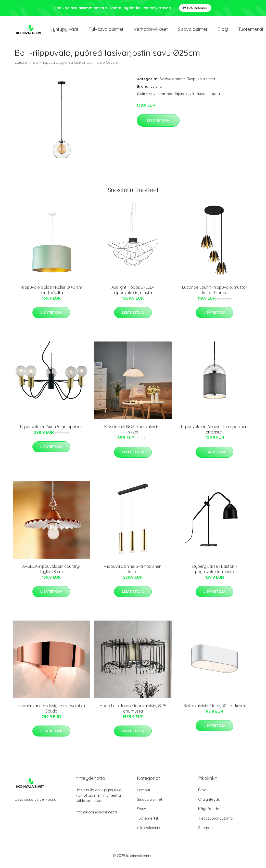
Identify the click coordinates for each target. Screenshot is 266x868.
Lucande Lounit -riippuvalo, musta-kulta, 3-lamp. (215, 293)
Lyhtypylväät (64, 31)
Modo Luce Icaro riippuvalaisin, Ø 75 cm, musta (133, 712)
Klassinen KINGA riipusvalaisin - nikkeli (133, 433)
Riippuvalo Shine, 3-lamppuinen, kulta (133, 573)
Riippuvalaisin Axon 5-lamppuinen (51, 430)
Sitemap (205, 831)
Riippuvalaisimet (201, 82)
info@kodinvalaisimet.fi (96, 816)
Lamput (144, 793)
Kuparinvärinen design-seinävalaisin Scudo (51, 712)
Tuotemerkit (148, 822)
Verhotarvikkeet (151, 31)
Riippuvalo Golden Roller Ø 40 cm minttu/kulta (51, 293)
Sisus (142, 812)
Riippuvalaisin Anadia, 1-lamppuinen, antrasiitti (215, 433)
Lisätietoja (158, 124)
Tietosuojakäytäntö (216, 822)
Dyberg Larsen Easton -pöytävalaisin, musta (215, 573)
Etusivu (21, 66)
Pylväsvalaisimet (106, 31)
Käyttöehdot (209, 812)
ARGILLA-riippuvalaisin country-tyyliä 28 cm (51, 573)
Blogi (223, 31)
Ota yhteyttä (209, 803)
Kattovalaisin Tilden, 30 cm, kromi (215, 709)
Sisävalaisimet (193, 31)
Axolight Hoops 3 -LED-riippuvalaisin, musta (133, 293)
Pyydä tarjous (195, 8)
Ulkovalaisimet (150, 831)
